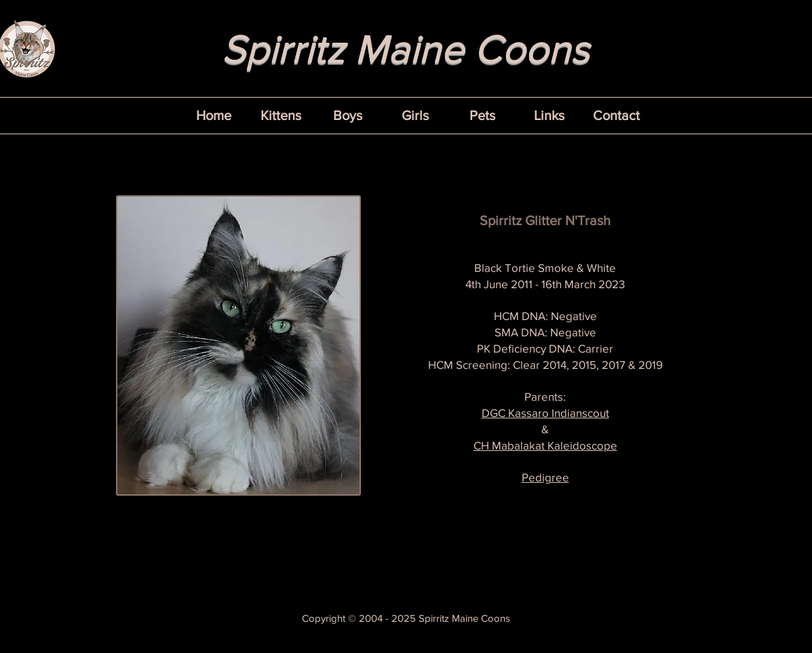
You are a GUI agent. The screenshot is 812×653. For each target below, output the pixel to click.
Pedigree (545, 477)
